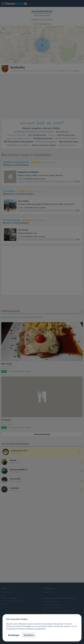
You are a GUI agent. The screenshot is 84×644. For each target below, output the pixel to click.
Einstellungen (14, 635)
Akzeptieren (29, 635)
